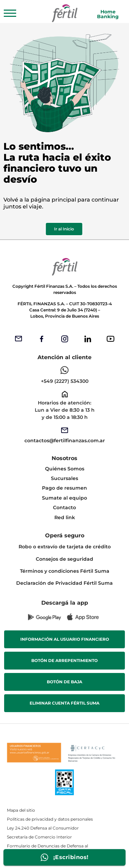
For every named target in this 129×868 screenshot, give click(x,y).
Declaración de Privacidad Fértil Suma (64, 583)
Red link (65, 517)
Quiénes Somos (65, 469)
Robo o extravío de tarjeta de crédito (65, 547)
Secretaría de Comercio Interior (39, 837)
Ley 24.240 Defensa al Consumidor (43, 828)
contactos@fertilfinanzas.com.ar (65, 441)
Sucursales (64, 478)
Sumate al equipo (64, 498)
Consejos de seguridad (64, 559)
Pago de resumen (64, 488)
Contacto (64, 507)
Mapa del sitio (21, 810)
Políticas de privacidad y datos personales (50, 819)
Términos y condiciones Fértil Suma (65, 571)
